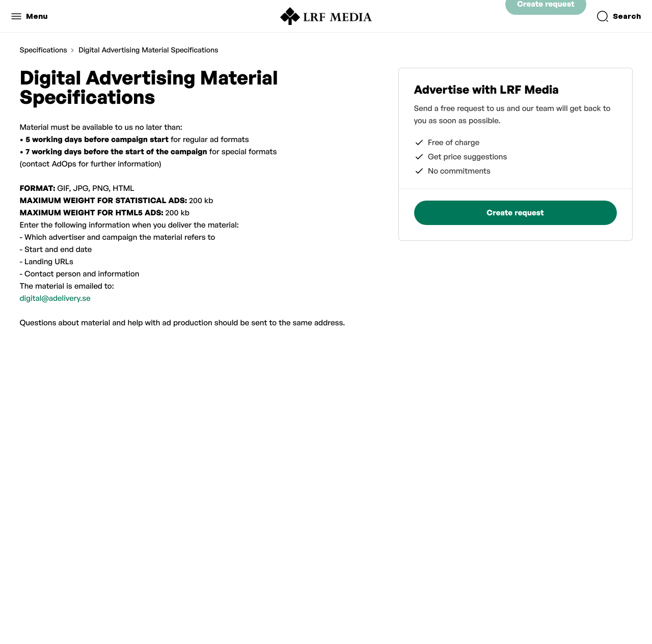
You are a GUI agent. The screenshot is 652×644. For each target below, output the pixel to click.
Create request (546, 16)
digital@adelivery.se (55, 298)
